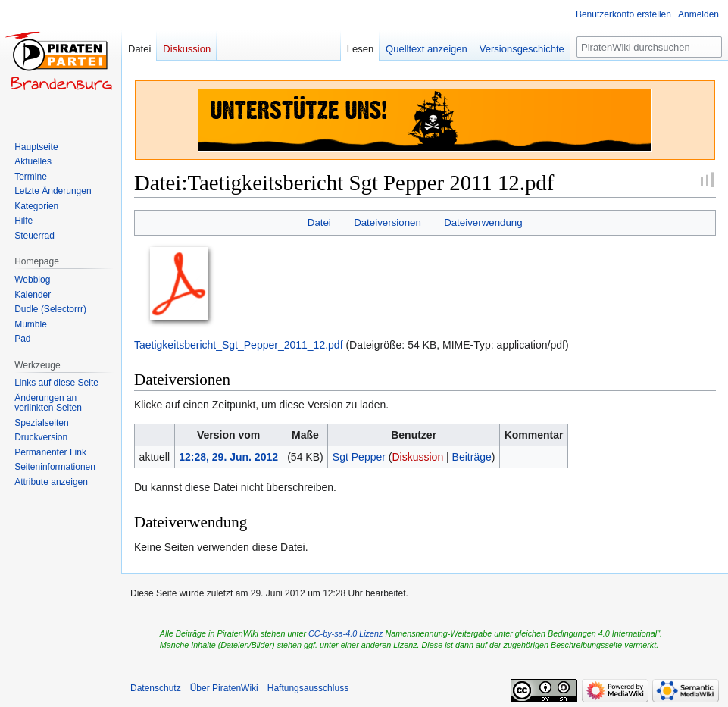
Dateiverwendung (483, 222)
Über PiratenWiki (224, 688)
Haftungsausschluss (308, 688)
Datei (319, 222)
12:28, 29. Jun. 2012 (228, 457)
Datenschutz (156, 688)
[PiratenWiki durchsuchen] (649, 47)
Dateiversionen (387, 222)
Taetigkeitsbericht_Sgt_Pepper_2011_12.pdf (239, 345)
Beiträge (472, 457)
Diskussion (417, 457)
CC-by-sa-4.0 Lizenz (345, 633)
